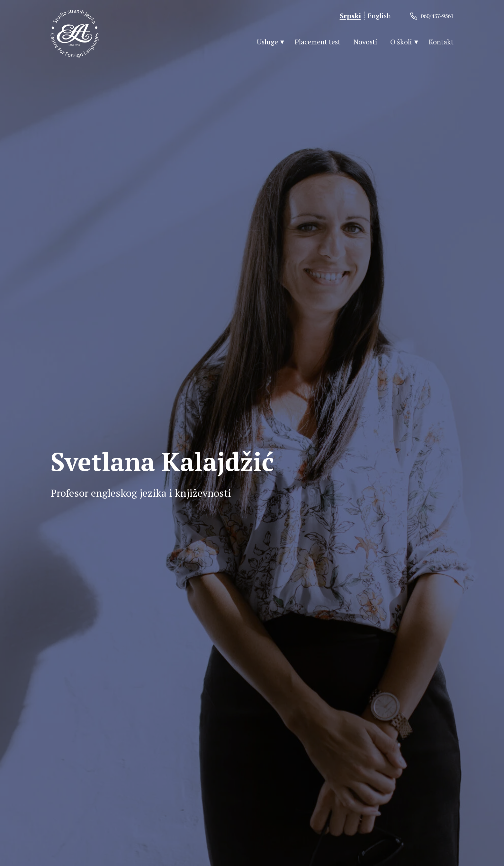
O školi (401, 42)
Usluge (267, 42)
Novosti (365, 42)
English (379, 16)
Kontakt (441, 42)
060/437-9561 (437, 16)
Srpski (350, 16)
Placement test (318, 42)
